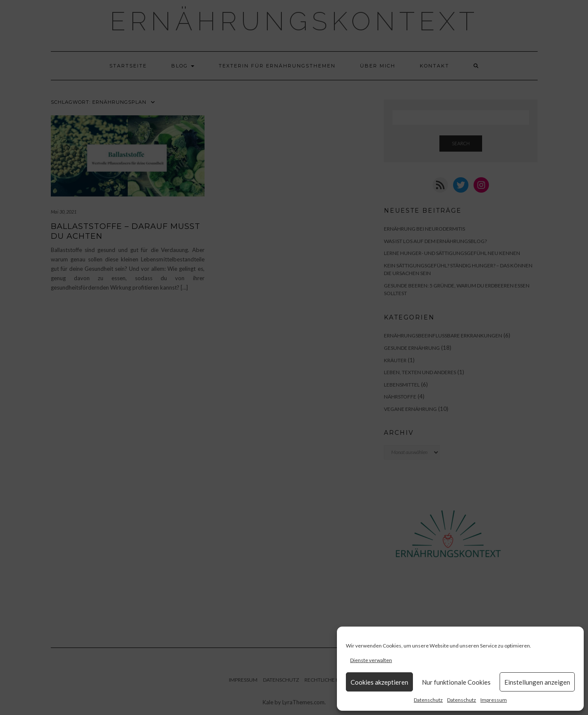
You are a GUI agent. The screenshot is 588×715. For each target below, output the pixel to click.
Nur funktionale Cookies (456, 682)
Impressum (494, 700)
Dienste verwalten (371, 660)
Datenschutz (428, 700)
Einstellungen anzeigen (537, 682)
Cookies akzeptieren (379, 682)
